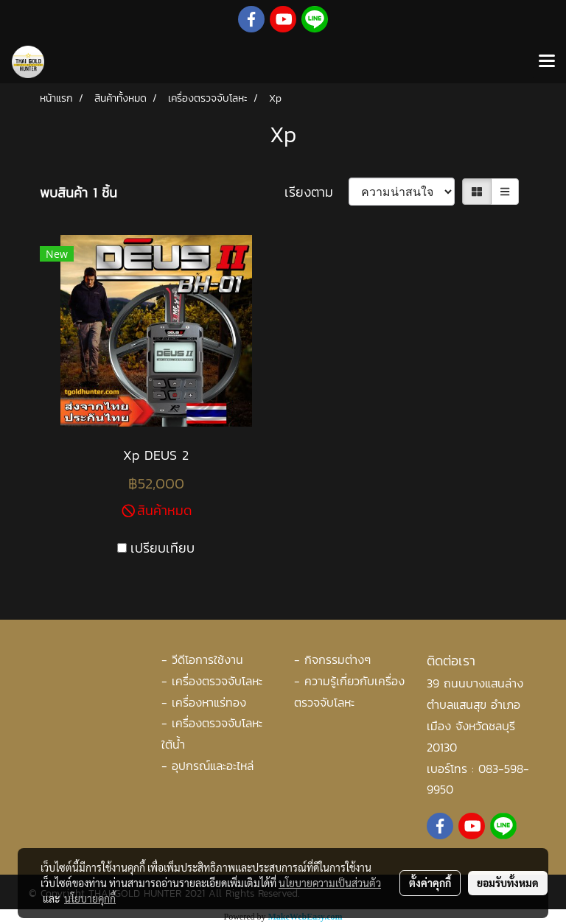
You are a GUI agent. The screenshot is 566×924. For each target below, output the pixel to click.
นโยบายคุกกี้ (90, 898)
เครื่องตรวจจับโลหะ (217, 681)
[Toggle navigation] (547, 62)
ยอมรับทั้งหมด (508, 883)
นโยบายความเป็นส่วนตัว (330, 883)
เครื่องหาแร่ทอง (209, 702)
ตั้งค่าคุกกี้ (430, 883)
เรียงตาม (317, 192)
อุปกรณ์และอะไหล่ (213, 766)
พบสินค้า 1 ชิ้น (78, 193)
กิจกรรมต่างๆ (338, 659)
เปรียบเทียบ (163, 548)
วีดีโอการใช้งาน (207, 659)
